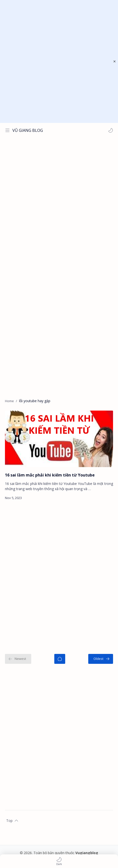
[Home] (60, 659)
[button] (111, 130)
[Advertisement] (59, 61)
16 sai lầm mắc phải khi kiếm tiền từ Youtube (50, 475)
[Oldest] (101, 659)
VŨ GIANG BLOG (28, 130)
